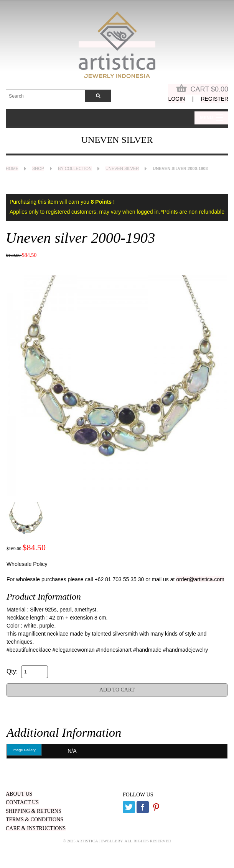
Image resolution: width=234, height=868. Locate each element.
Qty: (12, 671)
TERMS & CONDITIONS (35, 820)
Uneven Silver (122, 168)
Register (214, 99)
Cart (202, 88)
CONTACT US (22, 802)
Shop (38, 168)
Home (12, 168)
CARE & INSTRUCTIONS (36, 828)
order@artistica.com (200, 579)
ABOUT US (19, 794)
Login (176, 99)
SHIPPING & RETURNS (34, 811)
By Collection (75, 168)
